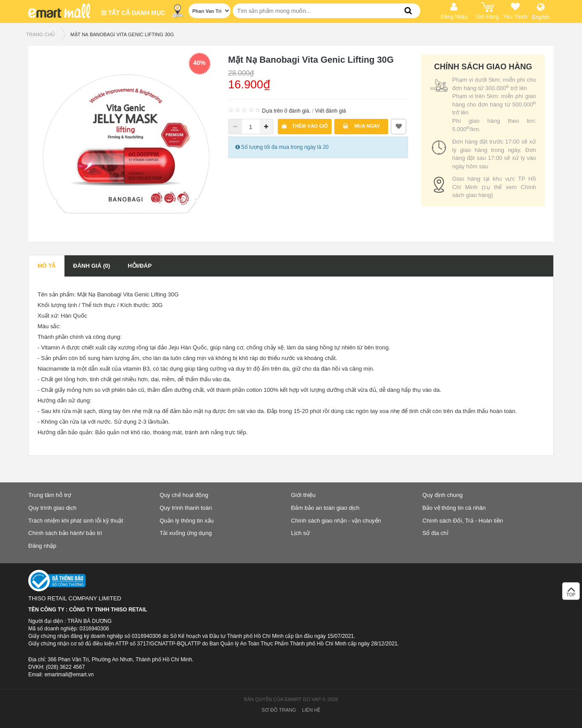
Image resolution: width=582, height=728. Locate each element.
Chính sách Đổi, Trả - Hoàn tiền (463, 521)
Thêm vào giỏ (305, 126)
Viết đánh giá (330, 111)
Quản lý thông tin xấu (187, 521)
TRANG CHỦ (40, 34)
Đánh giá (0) (92, 266)
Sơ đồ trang (279, 710)
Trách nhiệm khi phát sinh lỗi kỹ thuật (76, 521)
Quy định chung (443, 495)
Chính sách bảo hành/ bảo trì (65, 533)
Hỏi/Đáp (140, 266)
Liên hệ (311, 710)
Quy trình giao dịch (52, 508)
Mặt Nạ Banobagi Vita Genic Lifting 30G (122, 34)
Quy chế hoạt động (184, 495)
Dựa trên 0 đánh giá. (286, 111)
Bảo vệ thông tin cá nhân (454, 508)
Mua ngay (361, 126)
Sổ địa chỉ (435, 533)
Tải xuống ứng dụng (186, 533)
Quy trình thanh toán (186, 508)
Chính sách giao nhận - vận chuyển (336, 521)
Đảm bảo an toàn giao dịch (325, 508)
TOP (571, 593)
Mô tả (47, 266)
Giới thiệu (303, 495)
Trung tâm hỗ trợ (50, 495)
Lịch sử (300, 533)
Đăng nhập (42, 546)
